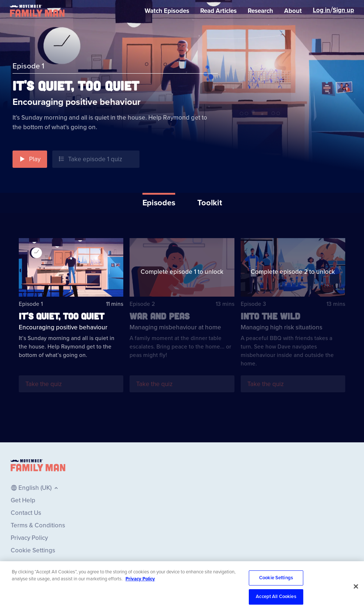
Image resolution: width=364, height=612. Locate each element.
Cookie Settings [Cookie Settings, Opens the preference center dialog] (276, 590)
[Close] (356, 598)
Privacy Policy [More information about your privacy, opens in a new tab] (140, 591)
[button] (30, 159)
